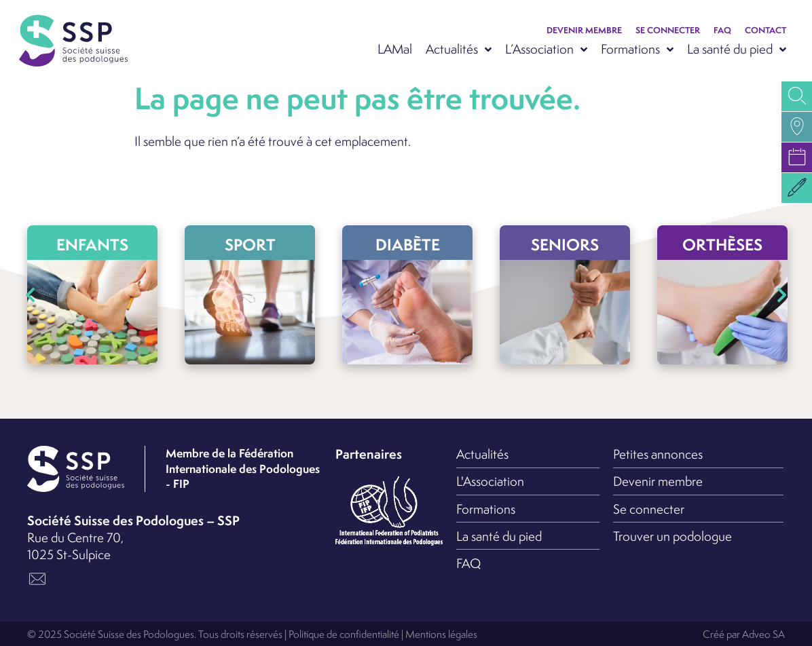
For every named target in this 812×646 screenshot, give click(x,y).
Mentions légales (441, 634)
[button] (797, 188)
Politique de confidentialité (344, 634)
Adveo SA (763, 634)
